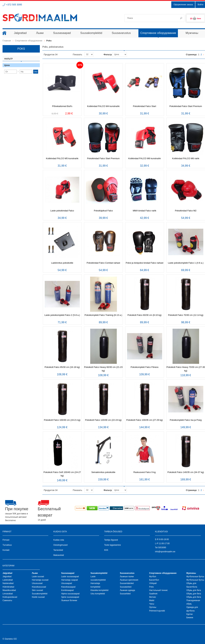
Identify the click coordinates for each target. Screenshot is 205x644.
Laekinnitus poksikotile (62, 263)
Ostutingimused (60, 545)
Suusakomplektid (40, 594)
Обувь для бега (194, 590)
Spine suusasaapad (70, 597)
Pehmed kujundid (157, 611)
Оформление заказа (183, 5)
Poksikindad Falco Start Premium (186, 106)
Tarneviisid (58, 550)
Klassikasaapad (68, 587)
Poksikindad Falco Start (145, 106)
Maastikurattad (9, 590)
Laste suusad (38, 577)
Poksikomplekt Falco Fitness (145, 367)
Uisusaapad (66, 583)
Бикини (190, 618)
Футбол (153, 577)
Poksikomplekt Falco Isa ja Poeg (186, 420)
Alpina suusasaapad (70, 594)
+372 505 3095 (14, 5)
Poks (151, 587)
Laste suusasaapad (70, 577)
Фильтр (108, 55)
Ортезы (153, 607)
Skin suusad (37, 590)
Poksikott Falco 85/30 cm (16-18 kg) (62, 367)
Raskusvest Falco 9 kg (145, 472)
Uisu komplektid (98, 594)
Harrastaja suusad (40, 580)
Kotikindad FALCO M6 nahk (186, 158)
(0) (196, 18)
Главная (7, 41)
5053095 (162, 548)
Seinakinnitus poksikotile (103, 472)
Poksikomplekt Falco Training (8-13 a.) (103, 315)
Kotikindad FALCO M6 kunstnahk (145, 158)
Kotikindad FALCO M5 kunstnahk (62, 158)
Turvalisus (7, 545)
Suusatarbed (126, 587)
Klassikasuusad (39, 587)
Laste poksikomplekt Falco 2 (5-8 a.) (62, 315)
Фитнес (153, 597)
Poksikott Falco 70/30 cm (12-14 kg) (186, 315)
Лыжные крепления (129, 580)
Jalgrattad (7, 577)
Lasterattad (8, 580)
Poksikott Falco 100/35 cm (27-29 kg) (144, 420)
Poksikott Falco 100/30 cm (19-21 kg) (62, 420)
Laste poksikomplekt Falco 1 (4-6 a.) (186, 263)
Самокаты (7, 600)
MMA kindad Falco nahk (145, 211)
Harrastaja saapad (69, 580)
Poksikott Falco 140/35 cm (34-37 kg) (186, 472)
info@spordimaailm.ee (165, 552)
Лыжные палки (127, 577)
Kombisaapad (67, 590)
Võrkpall (153, 583)
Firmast (6, 540)
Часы (152, 604)
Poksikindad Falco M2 (186, 211)
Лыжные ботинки (69, 600)
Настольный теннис (158, 590)
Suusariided (125, 594)
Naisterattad (8, 583)
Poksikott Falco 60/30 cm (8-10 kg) (145, 315)
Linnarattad (8, 594)
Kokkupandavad (10, 597)
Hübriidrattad (8, 587)
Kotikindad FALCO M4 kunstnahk (103, 106)
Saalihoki (153, 594)
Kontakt (6, 550)
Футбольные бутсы (195, 577)
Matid (152, 600)
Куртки (189, 614)
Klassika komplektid (99, 590)
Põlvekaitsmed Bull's (62, 106)
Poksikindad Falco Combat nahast (103, 263)
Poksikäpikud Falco (103, 211)
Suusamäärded (127, 583)
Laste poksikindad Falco (62, 211)
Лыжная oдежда (127, 590)
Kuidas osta (59, 540)
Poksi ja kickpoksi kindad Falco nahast (145, 263)
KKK (106, 550)
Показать (77, 55)
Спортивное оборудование (29, 41)
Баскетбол (154, 580)
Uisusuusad (37, 583)
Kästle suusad (38, 597)
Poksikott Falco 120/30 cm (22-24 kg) (103, 420)
